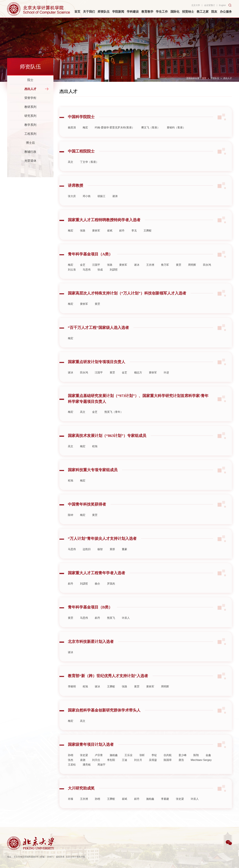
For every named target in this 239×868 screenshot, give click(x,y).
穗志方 (138, 381)
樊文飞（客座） (151, 136)
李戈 (134, 239)
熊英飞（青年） (114, 420)
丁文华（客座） (89, 170)
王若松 (72, 773)
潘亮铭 (87, 773)
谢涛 (115, 204)
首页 (204, 78)
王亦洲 (150, 273)
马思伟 (87, 278)
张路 (83, 239)
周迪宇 (101, 773)
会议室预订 (210, 5)
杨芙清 (72, 136)
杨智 (100, 558)
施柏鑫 (114, 763)
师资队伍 (215, 78)
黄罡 (179, 273)
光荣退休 (30, 161)
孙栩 (71, 763)
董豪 (124, 558)
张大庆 (72, 204)
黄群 (112, 558)
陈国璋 (168, 768)
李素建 (165, 807)
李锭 (154, 763)
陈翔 (196, 763)
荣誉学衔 (30, 98)
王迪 (124, 768)
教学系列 (30, 125)
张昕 (142, 763)
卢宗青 (99, 763)
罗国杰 (111, 592)
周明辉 (192, 273)
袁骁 (83, 768)
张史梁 (84, 763)
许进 (166, 381)
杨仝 (97, 592)
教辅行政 (30, 152)
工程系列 (30, 134)
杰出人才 (228, 78)
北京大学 (196, 5)
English (222, 5)
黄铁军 (96, 239)
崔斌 (110, 239)
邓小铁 (87, 204)
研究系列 (30, 116)
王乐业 (128, 763)
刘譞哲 (114, 278)
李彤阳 (111, 768)
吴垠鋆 (153, 768)
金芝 (83, 273)
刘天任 (96, 768)
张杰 (71, 768)
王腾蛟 (148, 239)
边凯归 (87, 558)
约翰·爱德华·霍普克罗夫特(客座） (115, 136)
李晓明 (72, 695)
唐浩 (181, 768)
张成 (100, 278)
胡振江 (101, 204)
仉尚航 (168, 763)
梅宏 (85, 136)
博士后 (30, 143)
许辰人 (126, 626)
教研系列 (30, 107)
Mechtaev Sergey (201, 768)
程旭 (95, 454)
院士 (30, 80)
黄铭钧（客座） (176, 136)
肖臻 (71, 807)
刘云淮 (72, 278)
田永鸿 (207, 273)
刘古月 (138, 768)
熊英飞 (111, 626)
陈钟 (71, 523)
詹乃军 (165, 273)
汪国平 (96, 273)
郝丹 (122, 239)
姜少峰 (183, 763)
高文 (71, 170)
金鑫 (208, 763)
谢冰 (137, 273)
